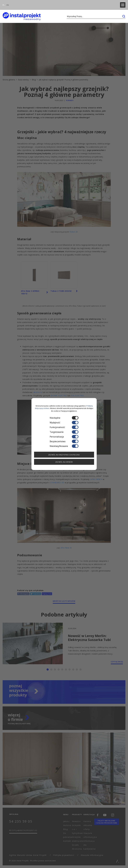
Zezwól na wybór (64, 462)
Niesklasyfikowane (64, 446)
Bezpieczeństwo (64, 441)
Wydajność (64, 423)
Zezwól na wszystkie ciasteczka (64, 455)
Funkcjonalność (64, 427)
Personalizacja (64, 437)
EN (8, 3)
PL (4, 3)
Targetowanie (64, 432)
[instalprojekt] (22, 13)
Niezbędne (64, 418)
